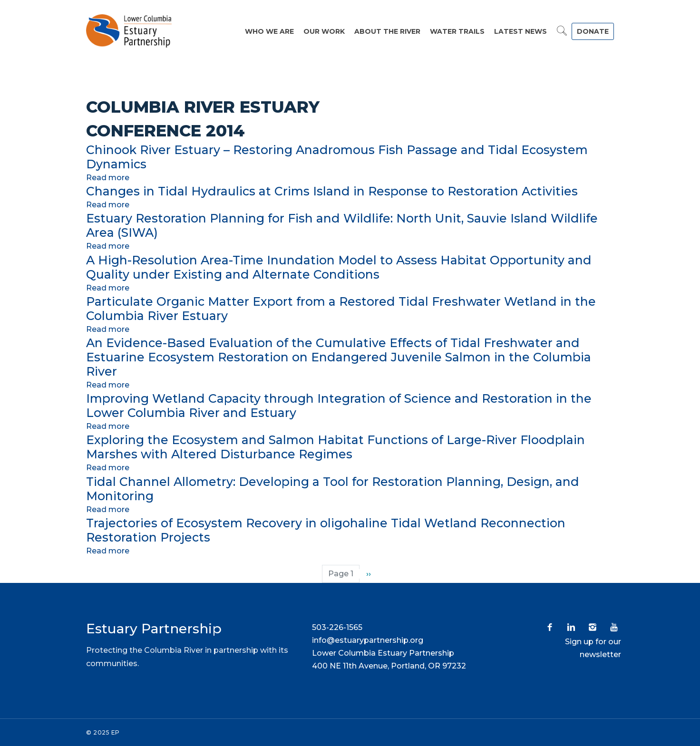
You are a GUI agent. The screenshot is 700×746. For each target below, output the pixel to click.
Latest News (520, 31)
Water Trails (457, 31)
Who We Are (269, 31)
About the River (387, 31)
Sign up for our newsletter (593, 648)
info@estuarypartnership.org (368, 640)
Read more (108, 178)
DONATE (593, 31)
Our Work (324, 31)
